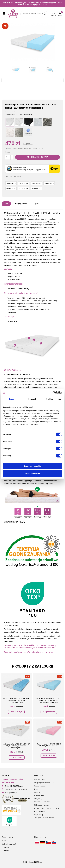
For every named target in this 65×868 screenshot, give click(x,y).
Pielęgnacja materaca (42, 805)
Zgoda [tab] (11, 399)
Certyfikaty (38, 799)
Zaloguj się (5, 847)
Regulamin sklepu (40, 786)
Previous (4, 80)
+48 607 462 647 (11, 789)
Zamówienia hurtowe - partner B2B (46, 808)
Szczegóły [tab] (32, 399)
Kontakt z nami (40, 811)
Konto (4, 841)
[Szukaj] (34, 14)
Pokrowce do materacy (42, 802)
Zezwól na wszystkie (32, 466)
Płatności (38, 792)
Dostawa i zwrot (40, 780)
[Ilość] (8, 157)
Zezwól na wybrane (33, 473)
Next (61, 80)
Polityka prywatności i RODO (44, 783)
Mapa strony (39, 815)
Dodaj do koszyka (16, 712)
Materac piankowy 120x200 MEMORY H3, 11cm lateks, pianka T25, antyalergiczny (16, 746)
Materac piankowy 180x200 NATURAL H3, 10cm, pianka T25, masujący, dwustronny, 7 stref (16, 700)
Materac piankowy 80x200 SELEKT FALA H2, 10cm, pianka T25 (49, 745)
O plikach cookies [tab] (54, 399)
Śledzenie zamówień (9, 844)
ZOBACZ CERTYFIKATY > (15, 522)
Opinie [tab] (36, 204)
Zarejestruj (5, 850)
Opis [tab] (6, 204)
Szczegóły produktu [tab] (21, 204)
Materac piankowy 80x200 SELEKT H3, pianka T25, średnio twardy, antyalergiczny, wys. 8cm (49, 700)
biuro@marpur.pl (11, 793)
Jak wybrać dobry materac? (44, 818)
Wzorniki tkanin (40, 795)
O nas (36, 789)
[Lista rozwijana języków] (54, 14)
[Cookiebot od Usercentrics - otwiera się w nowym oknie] (52, 393)
